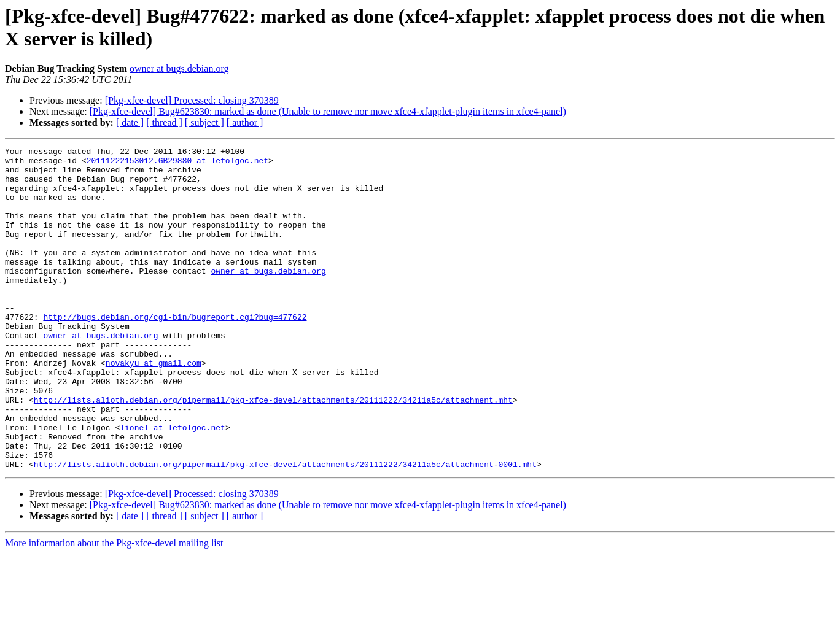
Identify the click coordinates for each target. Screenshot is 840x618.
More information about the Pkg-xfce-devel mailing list (114, 607)
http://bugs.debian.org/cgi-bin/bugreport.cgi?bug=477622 (175, 352)
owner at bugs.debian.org (179, 68)
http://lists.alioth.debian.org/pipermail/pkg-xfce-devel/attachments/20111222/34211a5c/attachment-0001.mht (285, 528)
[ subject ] (204, 122)
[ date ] (130, 122)
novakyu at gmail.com (154, 407)
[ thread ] (164, 122)
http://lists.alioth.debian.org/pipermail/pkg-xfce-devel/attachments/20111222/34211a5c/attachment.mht (273, 451)
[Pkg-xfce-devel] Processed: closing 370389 (192, 100)
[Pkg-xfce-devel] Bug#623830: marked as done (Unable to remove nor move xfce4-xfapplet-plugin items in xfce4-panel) (328, 111)
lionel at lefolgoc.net (173, 484)
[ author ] (245, 122)
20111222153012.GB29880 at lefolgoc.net (177, 164)
